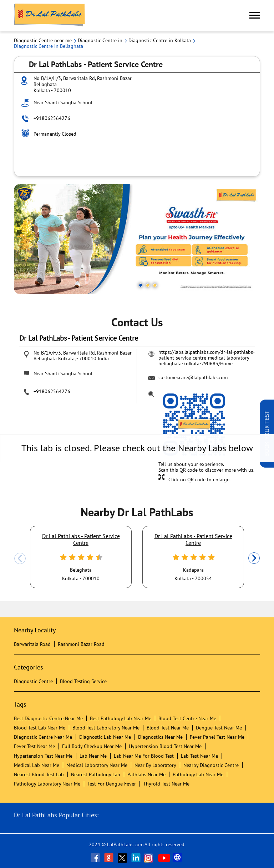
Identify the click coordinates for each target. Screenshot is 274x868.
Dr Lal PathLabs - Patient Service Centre (81, 539)
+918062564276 (52, 118)
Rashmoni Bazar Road (81, 644)
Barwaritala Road (32, 644)
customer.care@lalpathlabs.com (193, 377)
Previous (20, 558)
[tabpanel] (137, 239)
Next (254, 558)
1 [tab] (141, 285)
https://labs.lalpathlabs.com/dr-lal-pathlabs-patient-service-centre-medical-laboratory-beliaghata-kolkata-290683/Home (207, 358)
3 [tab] (155, 285)
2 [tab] (148, 285)
